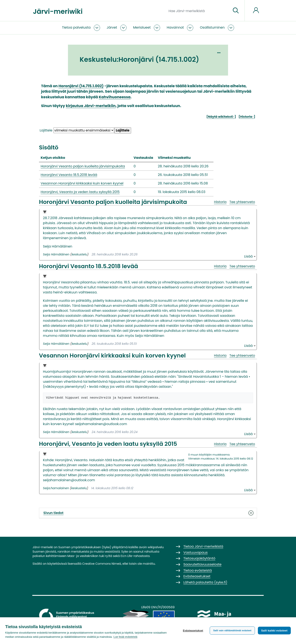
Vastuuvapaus (196, 552)
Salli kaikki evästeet (274, 631)
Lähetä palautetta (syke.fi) (205, 582)
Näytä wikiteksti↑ (221, 117)
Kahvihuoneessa (115, 97)
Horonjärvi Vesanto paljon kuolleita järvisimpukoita (83, 166)
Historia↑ (247, 117)
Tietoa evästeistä (198, 570)
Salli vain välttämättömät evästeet (232, 630)
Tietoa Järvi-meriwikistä (203, 546)
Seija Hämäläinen (56, 254)
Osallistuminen (212, 27)
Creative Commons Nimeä (102, 564)
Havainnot (175, 27)
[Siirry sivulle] (236, 11)
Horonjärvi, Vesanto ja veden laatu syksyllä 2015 (80, 192)
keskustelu (80, 254)
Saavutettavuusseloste (203, 564)
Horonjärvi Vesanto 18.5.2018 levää (69, 175)
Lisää (248, 256)
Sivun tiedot (148, 513)
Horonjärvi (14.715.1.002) (81, 86)
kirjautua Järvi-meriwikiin (91, 106)
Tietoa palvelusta (76, 27)
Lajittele (46, 130)
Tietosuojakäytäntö (199, 558)
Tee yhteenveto (242, 202)
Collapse (45, 212)
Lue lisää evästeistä (125, 637)
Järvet (112, 27)
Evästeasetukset (193, 631)
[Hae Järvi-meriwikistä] (198, 11)
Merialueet (142, 27)
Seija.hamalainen (56, 488)
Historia (220, 202)
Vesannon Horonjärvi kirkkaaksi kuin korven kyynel (82, 183)
